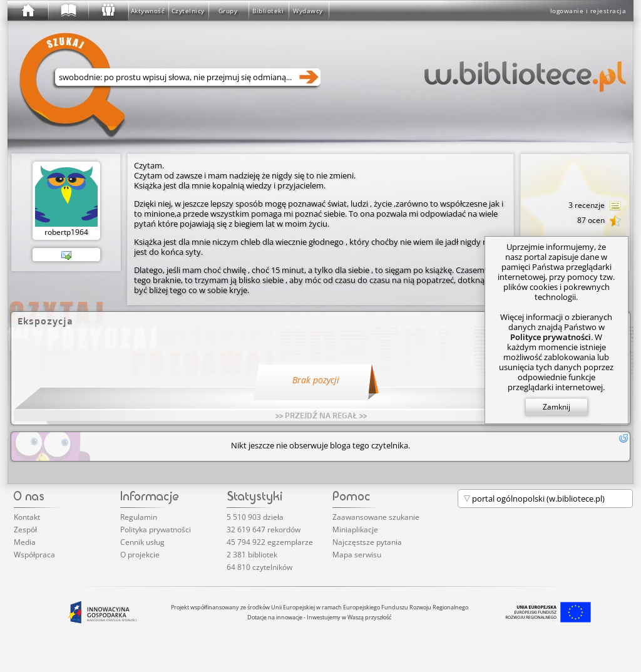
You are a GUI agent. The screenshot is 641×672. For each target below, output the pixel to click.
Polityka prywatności (156, 530)
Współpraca (34, 555)
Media (25, 542)
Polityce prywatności (551, 337)
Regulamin (139, 517)
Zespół (25, 530)
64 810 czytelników (259, 567)
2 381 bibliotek (252, 555)
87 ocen (599, 221)
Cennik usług (142, 542)
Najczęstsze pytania (367, 542)
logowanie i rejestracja (588, 11)
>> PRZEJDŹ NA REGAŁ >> (321, 415)
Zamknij (556, 407)
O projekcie (140, 555)
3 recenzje (595, 206)
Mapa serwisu (357, 555)
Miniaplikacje (355, 530)
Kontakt (27, 517)
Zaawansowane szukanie (376, 517)
